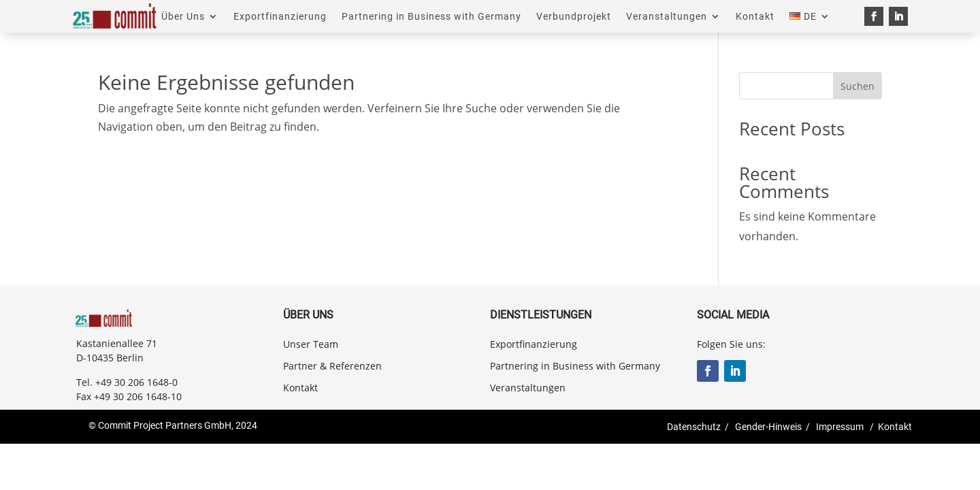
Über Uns (183, 17)
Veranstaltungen (667, 17)
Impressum (840, 427)
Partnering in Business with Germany (431, 17)
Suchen (857, 86)
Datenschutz (694, 427)
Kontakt (755, 17)
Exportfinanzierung (280, 17)
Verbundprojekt (574, 17)
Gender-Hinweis (768, 427)
